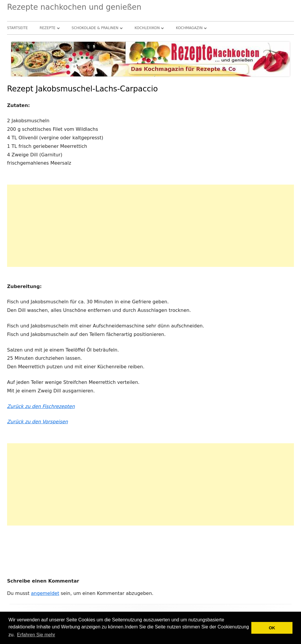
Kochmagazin (189, 28)
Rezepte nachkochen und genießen (74, 7)
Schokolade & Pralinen (95, 28)
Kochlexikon (147, 28)
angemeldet (45, 593)
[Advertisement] (150, 226)
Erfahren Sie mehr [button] (36, 635)
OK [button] (272, 628)
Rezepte (48, 28)
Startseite (17, 28)
